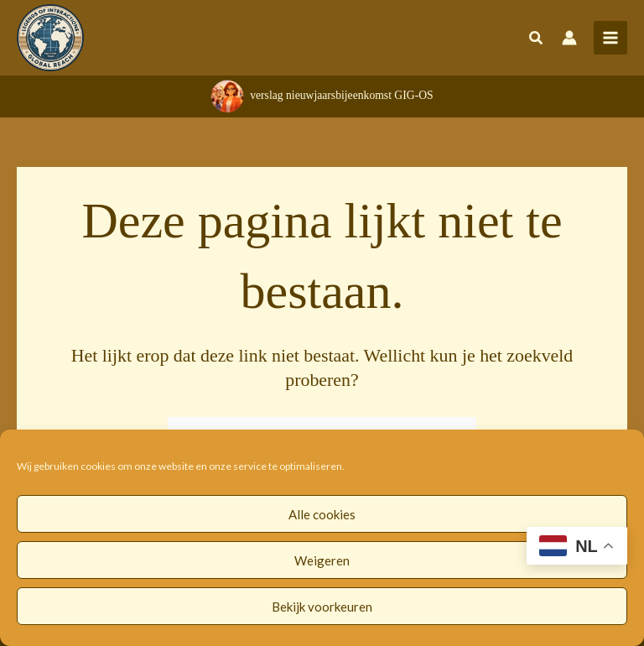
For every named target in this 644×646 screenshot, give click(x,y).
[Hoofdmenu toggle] (610, 38)
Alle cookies (322, 514)
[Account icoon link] (569, 38)
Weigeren (322, 560)
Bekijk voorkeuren (322, 607)
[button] (537, 39)
